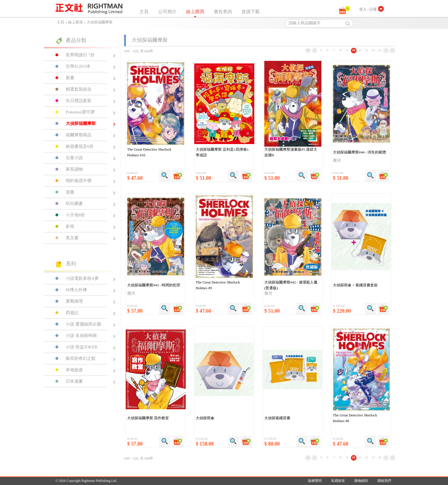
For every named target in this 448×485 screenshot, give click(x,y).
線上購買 (195, 12)
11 (360, 50)
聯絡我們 (384, 481)
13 (373, 50)
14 (380, 50)
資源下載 (251, 12)
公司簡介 (167, 12)
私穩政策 (338, 481)
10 (354, 50)
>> (393, 50)
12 (367, 50)
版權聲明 (315, 481)
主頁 (144, 12)
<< (308, 50)
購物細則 (361, 481)
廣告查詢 (223, 12)
